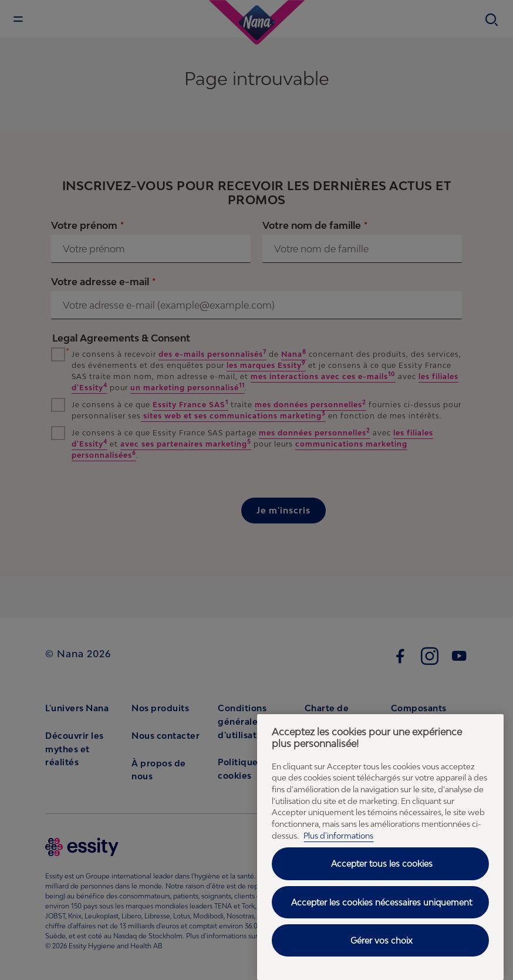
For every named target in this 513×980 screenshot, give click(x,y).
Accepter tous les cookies (382, 864)
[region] (380, 847)
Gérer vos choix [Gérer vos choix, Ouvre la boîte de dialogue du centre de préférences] (382, 940)
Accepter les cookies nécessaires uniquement (382, 902)
